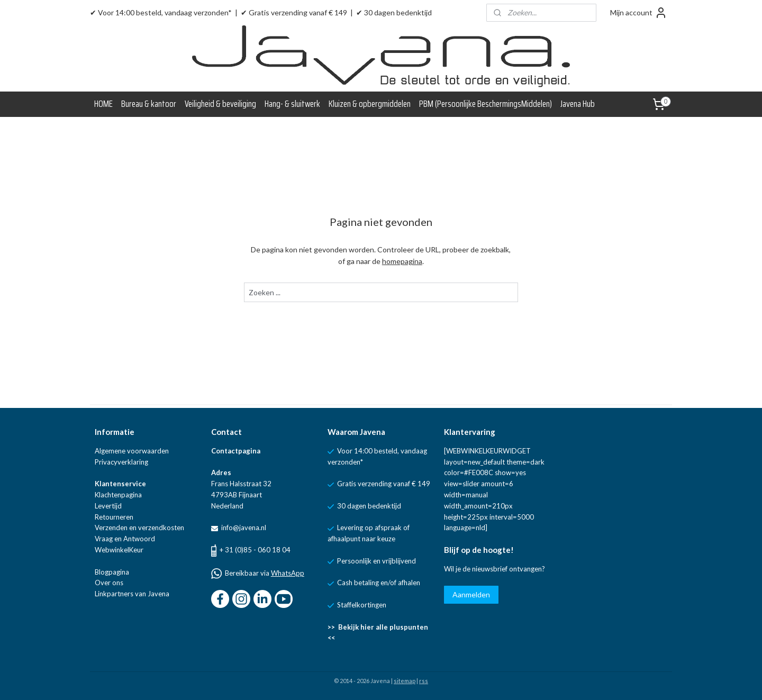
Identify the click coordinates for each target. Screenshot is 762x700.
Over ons (109, 583)
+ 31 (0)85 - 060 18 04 (255, 550)
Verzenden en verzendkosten (139, 528)
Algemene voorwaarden (132, 451)
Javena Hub (578, 104)
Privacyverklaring (121, 462)
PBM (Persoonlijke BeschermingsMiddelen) (486, 104)
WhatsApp (288, 573)
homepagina (402, 261)
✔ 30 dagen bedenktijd (394, 12)
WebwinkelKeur (119, 550)
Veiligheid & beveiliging (220, 104)
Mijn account (639, 13)
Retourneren (114, 517)
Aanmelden (471, 594)
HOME (103, 104)
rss (424, 681)
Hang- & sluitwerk (292, 104)
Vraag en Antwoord (125, 539)
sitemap (405, 681)
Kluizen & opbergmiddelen (370, 104)
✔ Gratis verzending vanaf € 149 (294, 12)
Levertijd (108, 506)
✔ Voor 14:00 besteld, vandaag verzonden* (161, 12)
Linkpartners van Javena (132, 594)
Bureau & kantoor (149, 104)
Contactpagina (236, 451)
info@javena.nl (243, 528)
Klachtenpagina (118, 495)
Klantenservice (120, 484)
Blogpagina (112, 572)
